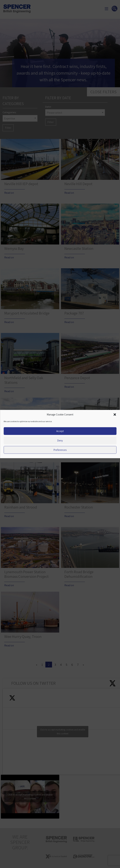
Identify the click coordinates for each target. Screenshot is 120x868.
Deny (60, 440)
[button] (115, 415)
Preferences (60, 450)
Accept (60, 431)
